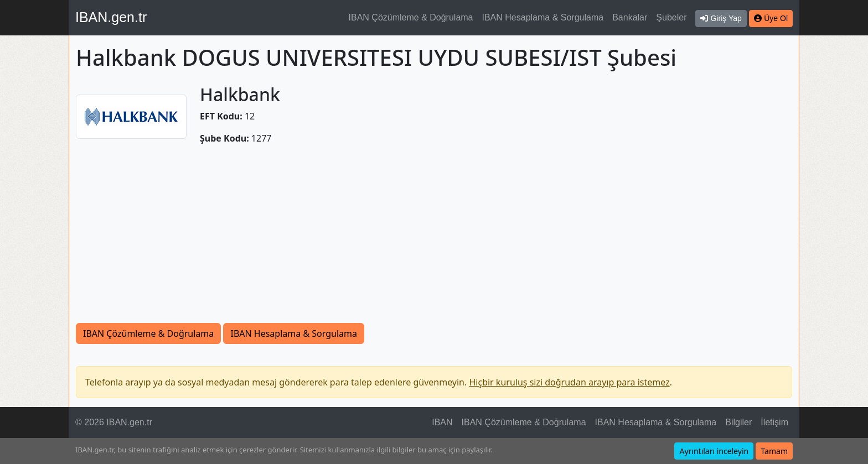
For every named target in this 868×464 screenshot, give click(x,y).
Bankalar (630, 17)
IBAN (442, 422)
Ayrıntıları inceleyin (714, 451)
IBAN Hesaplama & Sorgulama (543, 17)
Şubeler (671, 17)
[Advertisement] (434, 240)
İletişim (774, 422)
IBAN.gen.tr (111, 17)
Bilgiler (738, 422)
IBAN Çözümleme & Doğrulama (411, 17)
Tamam (774, 451)
